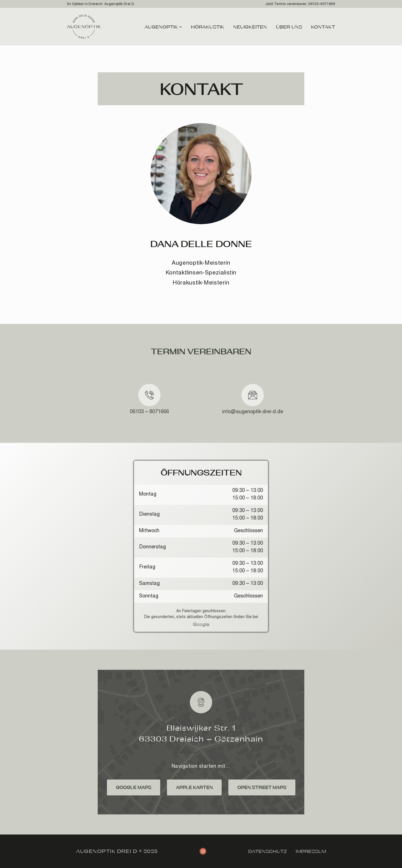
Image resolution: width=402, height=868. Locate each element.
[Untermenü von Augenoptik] (180, 27)
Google (201, 624)
